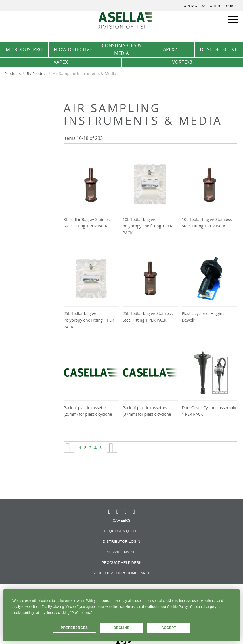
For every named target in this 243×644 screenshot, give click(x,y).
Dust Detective (219, 49)
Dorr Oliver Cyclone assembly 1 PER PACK (209, 411)
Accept (169, 628)
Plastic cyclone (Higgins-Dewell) (204, 317)
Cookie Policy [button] (178, 607)
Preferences (74, 628)
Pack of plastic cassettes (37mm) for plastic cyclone (147, 411)
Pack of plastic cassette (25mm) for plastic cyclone (88, 411)
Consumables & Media (122, 49)
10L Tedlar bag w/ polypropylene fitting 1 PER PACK (147, 226)
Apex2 (170, 49)
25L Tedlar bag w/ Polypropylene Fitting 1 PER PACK (89, 320)
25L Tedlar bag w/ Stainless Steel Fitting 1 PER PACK (148, 317)
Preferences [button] (81, 613)
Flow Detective (73, 49)
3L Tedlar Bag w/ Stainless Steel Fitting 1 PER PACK (88, 223)
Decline (122, 628)
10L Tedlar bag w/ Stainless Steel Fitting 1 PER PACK (207, 223)
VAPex (61, 62)
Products (13, 73)
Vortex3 (182, 62)
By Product (37, 73)
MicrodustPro (24, 49)
